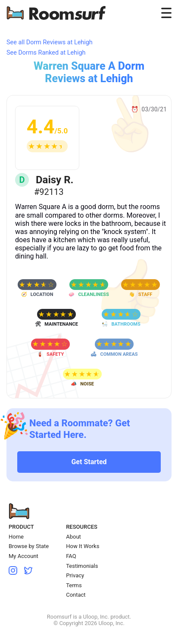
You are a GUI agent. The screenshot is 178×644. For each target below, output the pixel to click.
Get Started (89, 462)
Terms (74, 585)
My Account (23, 556)
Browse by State (29, 546)
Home (16, 537)
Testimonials (82, 566)
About (73, 537)
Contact (76, 595)
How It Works (83, 546)
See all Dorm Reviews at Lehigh (50, 42)
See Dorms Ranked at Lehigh (46, 53)
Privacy (75, 575)
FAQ (71, 556)
